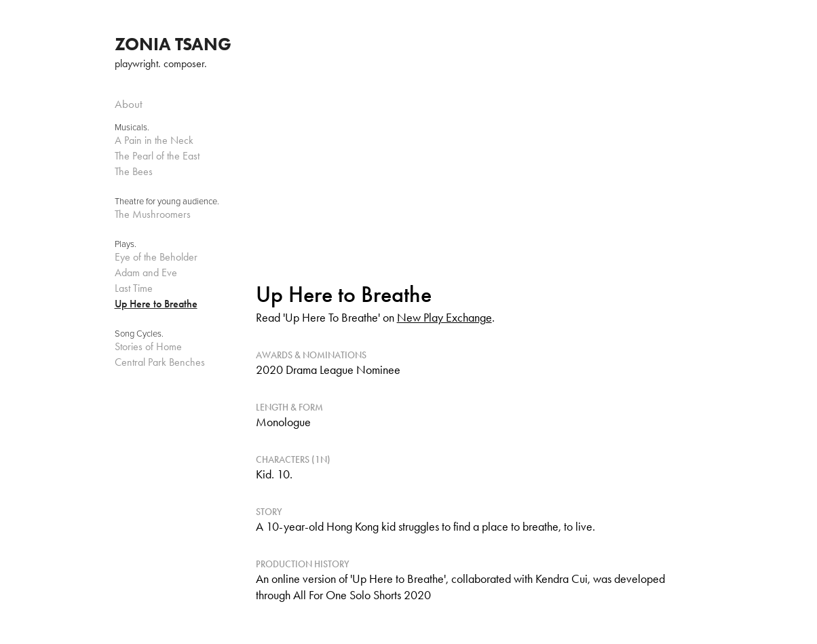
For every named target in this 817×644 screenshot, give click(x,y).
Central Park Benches (160, 362)
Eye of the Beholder (156, 257)
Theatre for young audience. (167, 201)
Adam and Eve (146, 272)
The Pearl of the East (157, 156)
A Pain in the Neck (154, 140)
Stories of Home (148, 346)
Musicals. (132, 127)
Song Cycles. (139, 333)
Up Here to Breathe (156, 304)
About (129, 104)
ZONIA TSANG (173, 44)
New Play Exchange (444, 318)
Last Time (134, 288)
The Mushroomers (153, 214)
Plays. (126, 244)
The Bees (134, 171)
